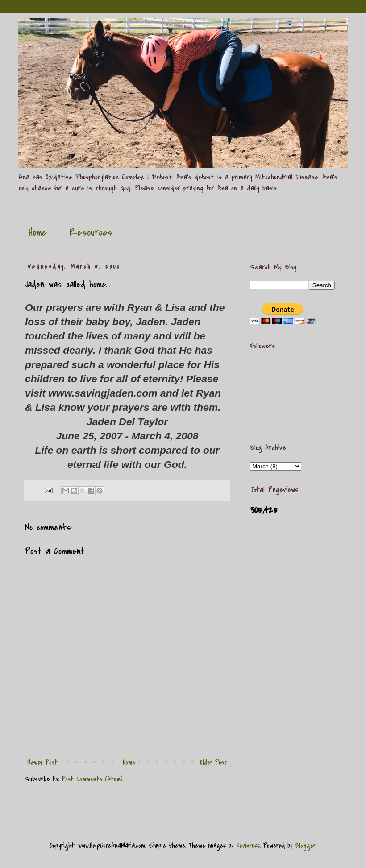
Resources (91, 232)
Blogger (306, 846)
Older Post (214, 762)
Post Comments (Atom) (92, 779)
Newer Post (42, 762)
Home (38, 232)
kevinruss (248, 846)
